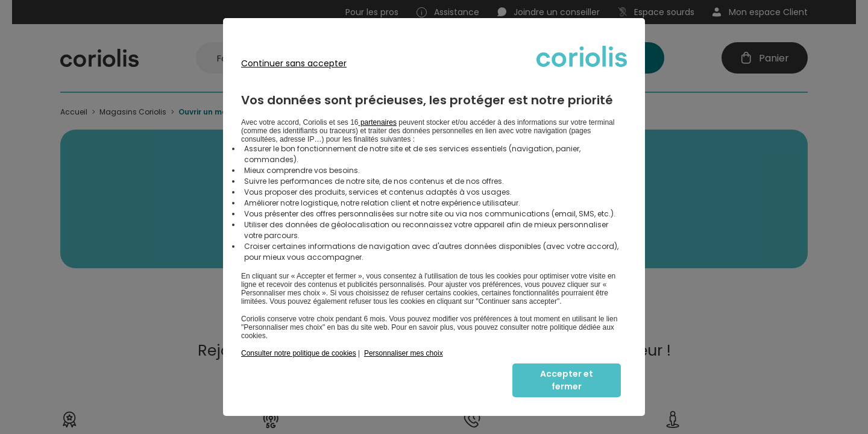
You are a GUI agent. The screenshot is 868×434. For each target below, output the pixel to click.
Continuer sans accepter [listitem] (294, 63)
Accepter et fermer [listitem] (567, 380)
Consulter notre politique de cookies (299, 353)
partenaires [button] (378, 122)
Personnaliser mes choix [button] (404, 353)
